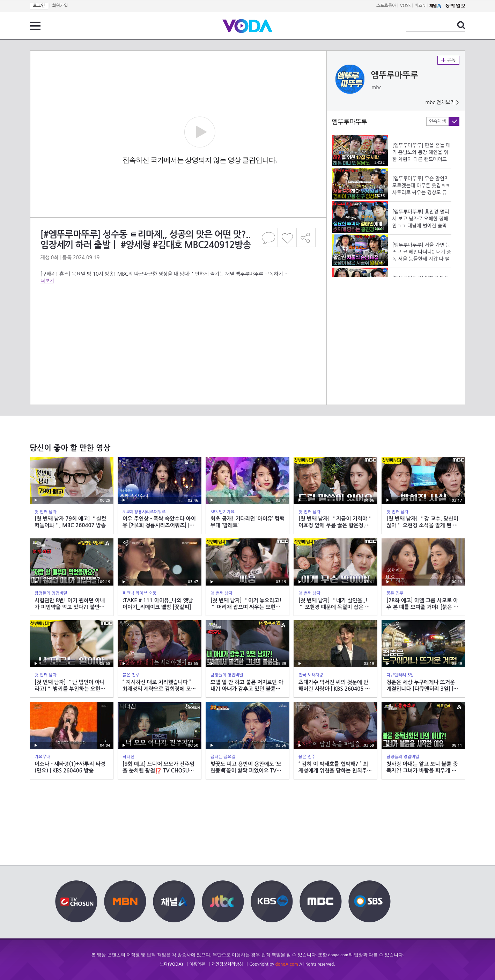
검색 (461, 25)
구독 (448, 60)
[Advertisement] (178, 312)
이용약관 (197, 964)
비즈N (420, 6)
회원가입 (60, 6)
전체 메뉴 (35, 26)
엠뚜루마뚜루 (395, 75)
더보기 (47, 281)
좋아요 (287, 237)
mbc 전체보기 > (442, 102)
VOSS (405, 6)
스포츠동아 (386, 6)
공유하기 (306, 237)
